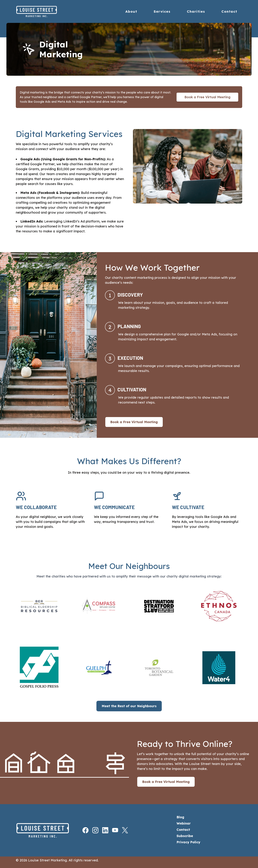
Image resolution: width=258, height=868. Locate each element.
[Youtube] (112, 830)
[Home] (44, 11)
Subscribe (185, 836)
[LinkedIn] (102, 830)
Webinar (184, 823)
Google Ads (30, 159)
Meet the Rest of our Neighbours (129, 706)
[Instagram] (92, 830)
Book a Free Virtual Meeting (207, 97)
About (131, 11)
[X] (122, 830)
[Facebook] (82, 830)
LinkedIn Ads (31, 221)
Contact (229, 11)
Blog (180, 817)
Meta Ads (28, 193)
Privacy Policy (188, 842)
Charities (196, 11)
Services (162, 11)
